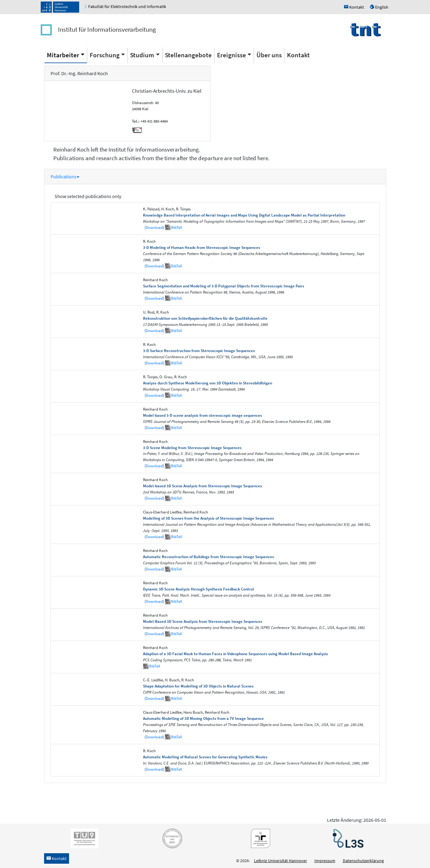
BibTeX (177, 227)
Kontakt (298, 55)
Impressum (325, 861)
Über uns (269, 55)
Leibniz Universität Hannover (281, 861)
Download (154, 227)
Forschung (105, 55)
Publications (65, 176)
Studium (142, 55)
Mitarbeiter (63, 55)
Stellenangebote (188, 55)
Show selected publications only (88, 196)
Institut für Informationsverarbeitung (107, 29)
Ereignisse (231, 55)
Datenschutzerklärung (363, 861)
